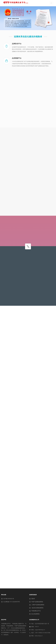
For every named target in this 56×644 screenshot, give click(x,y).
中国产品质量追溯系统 (37, 602)
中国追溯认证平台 (36, 611)
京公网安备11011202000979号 (12, 602)
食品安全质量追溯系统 (37, 608)
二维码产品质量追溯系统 (38, 605)
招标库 (33, 599)
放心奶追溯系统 (35, 614)
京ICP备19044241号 (9, 599)
